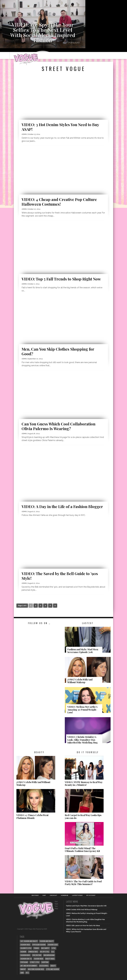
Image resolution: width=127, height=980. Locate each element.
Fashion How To (26, 959)
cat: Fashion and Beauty (29, 941)
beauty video (50, 959)
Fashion (23, 952)
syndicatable (33, 952)
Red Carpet (45, 948)
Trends (36, 948)
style (54, 948)
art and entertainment (29, 966)
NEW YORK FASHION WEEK (36, 969)
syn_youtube (37, 955)
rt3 (27, 973)
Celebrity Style (26, 948)
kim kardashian (49, 955)
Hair (22, 973)
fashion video (25, 945)
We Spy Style (45, 952)
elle (53, 952)
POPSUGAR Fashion (39, 945)
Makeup (23, 969)
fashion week (39, 959)
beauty (53, 966)
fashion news (25, 955)
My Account (91, 895)
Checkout (53, 895)
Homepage (65, 895)
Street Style (35, 962)
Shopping (45, 962)
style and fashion (53, 969)
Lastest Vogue (77, 895)
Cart (44, 895)
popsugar (24, 962)
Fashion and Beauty (47, 941)
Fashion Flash (53, 945)
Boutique (35, 895)
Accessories (44, 966)
